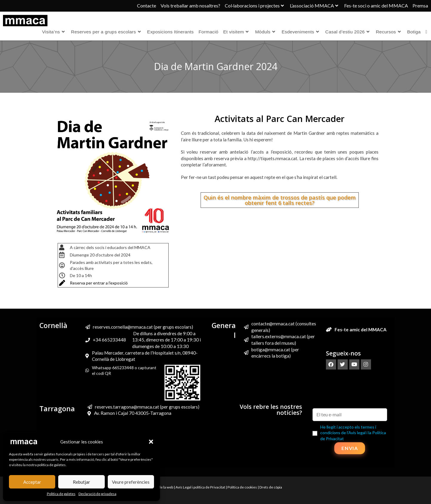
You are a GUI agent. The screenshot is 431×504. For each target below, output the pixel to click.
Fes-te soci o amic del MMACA (376, 6)
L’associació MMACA (315, 6)
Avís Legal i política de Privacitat (200, 487)
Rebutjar (81, 482)
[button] (151, 442)
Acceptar (32, 482)
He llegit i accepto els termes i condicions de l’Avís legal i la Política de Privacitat (353, 433)
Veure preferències (131, 482)
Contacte (147, 6)
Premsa (420, 6)
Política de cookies (242, 487)
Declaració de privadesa (97, 494)
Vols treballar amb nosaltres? (190, 6)
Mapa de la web (161, 487)
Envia (350, 448)
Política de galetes (61, 494)
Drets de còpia (271, 487)
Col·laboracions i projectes (255, 6)
